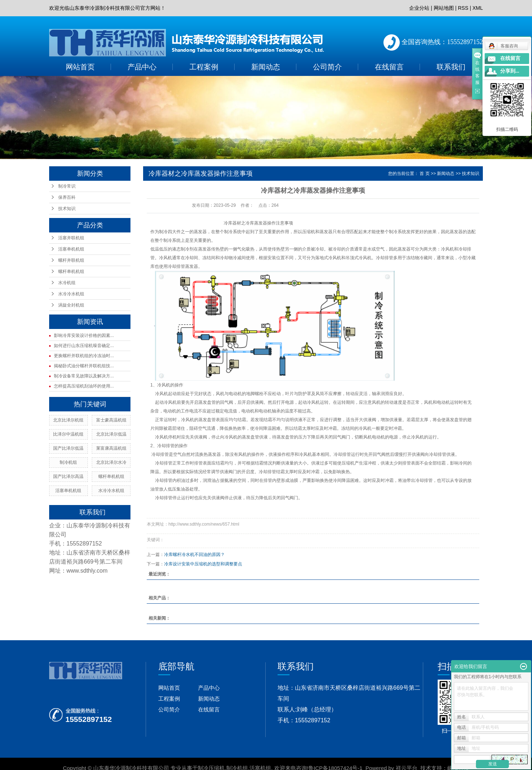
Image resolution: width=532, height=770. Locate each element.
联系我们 (451, 67)
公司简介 (327, 67)
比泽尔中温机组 (68, 434)
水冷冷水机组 (71, 294)
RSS (463, 8)
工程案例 (204, 67)
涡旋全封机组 (71, 305)
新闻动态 (266, 67)
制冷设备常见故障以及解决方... (84, 376)
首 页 (424, 174)
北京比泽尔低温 (111, 434)
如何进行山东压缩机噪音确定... (84, 346)
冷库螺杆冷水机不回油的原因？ (194, 555)
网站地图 (444, 8)
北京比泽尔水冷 (111, 462)
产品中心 (142, 67)
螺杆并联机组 (71, 260)
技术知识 (67, 209)
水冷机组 (67, 283)
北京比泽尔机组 (68, 420)
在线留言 (389, 67)
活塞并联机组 (71, 238)
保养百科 (67, 197)
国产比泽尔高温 (68, 476)
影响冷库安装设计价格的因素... (84, 335)
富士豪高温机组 (111, 420)
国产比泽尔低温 (68, 448)
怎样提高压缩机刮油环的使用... (84, 386)
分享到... (510, 71)
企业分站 (419, 8)
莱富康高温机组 (111, 448)
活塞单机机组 (71, 249)
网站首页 (80, 67)
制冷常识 (67, 186)
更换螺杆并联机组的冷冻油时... (84, 356)
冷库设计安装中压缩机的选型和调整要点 (203, 564)
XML (478, 8)
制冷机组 (68, 462)
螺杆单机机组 (71, 271)
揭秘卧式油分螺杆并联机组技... (84, 366)
